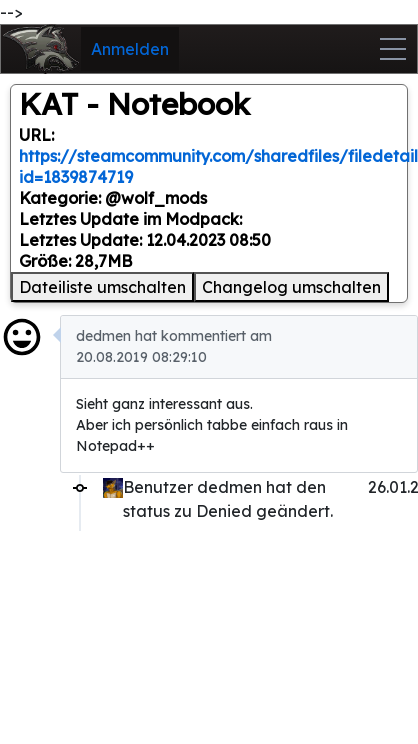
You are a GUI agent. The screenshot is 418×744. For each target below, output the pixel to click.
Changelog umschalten (291, 287)
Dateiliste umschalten (102, 287)
